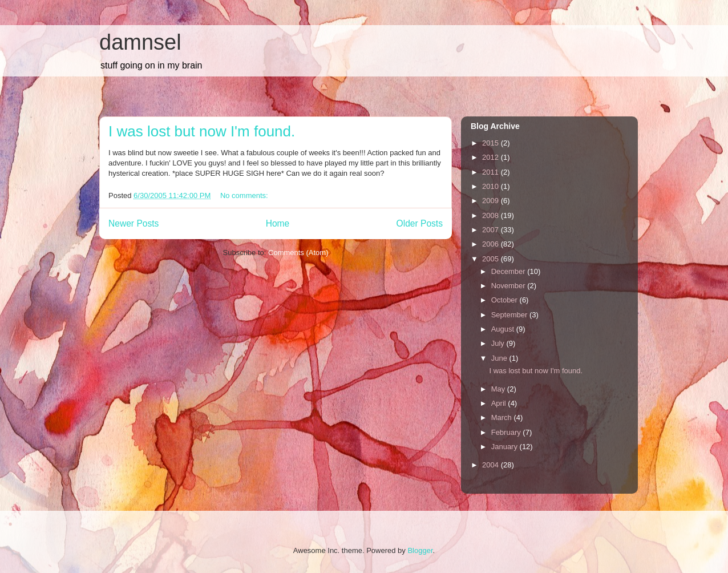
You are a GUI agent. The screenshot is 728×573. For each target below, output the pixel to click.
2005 (492, 259)
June (500, 358)
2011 (492, 172)
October (505, 300)
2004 (492, 465)
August (504, 329)
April (500, 403)
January (505, 447)
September (510, 315)
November (509, 286)
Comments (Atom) (298, 253)
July (499, 343)
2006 (492, 244)
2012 (492, 157)
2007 (492, 230)
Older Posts (420, 223)
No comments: (245, 195)
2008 (492, 215)
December (509, 271)
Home (278, 223)
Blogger (420, 550)
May (499, 389)
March (503, 417)
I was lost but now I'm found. (202, 131)
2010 (492, 186)
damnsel (140, 42)
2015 (492, 143)
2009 (492, 201)
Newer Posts (134, 223)
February (507, 432)
